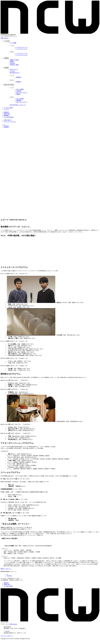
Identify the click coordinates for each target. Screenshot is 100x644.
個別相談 (6, 115)
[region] (50, 84)
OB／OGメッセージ (22, 93)
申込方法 (12, 63)
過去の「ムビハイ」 (6, 569)
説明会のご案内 (14, 65)
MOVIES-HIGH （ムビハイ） (18, 105)
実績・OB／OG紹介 (9, 85)
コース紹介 (7, 41)
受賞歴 (18, 94)
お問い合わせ (4, 38)
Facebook (6, 127)
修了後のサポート (15, 73)
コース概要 (13, 43)
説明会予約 (7, 114)
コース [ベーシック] (22, 47)
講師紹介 (19, 77)
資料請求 (6, 112)
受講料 (12, 61)
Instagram (6, 126)
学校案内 (6, 68)
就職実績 (19, 100)
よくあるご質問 (8, 108)
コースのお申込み (9, 117)
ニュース (6, 109)
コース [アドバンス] (22, 49)
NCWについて (14, 69)
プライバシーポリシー (10, 122)
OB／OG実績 (20, 89)
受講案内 (6, 58)
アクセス (12, 71)
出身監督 (19, 91)
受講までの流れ (14, 60)
